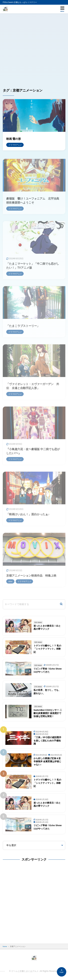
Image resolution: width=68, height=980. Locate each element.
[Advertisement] (34, 49)
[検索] (61, 604)
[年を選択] (34, 845)
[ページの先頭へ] (62, 972)
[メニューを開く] (62, 9)
